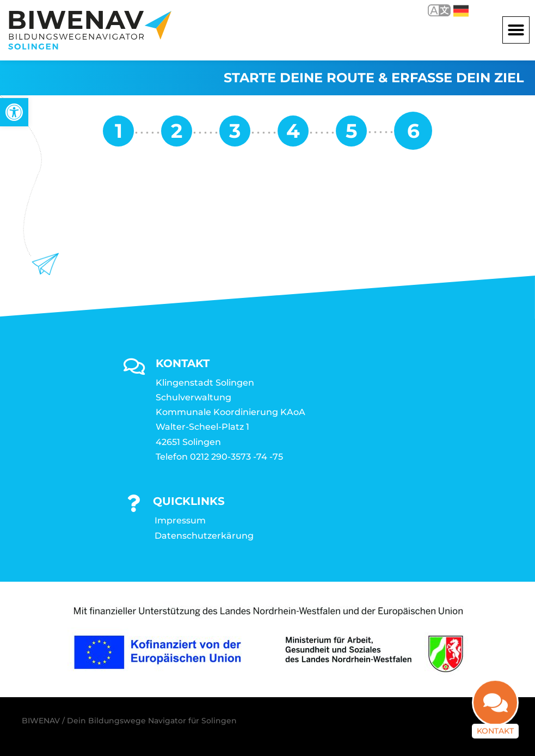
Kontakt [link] (495, 731)
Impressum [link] (180, 520)
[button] (516, 30)
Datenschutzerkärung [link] (204, 536)
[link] (14, 112)
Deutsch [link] (461, 11)
